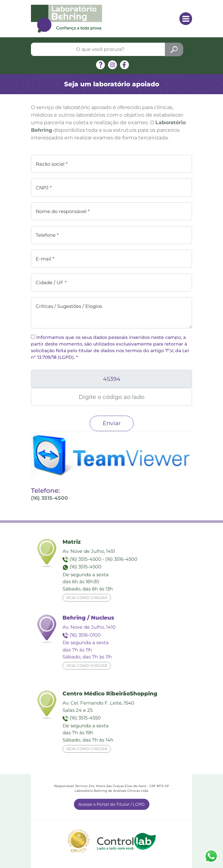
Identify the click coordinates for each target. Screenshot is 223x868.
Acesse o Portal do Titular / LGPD (112, 804)
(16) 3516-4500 (121, 559)
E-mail (45, 259)
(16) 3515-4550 (85, 718)
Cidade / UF (51, 282)
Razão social (52, 164)
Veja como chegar (87, 598)
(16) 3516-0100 (85, 635)
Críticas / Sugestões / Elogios (69, 306)
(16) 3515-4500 (85, 559)
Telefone (47, 235)
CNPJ (44, 188)
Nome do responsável (63, 211)
